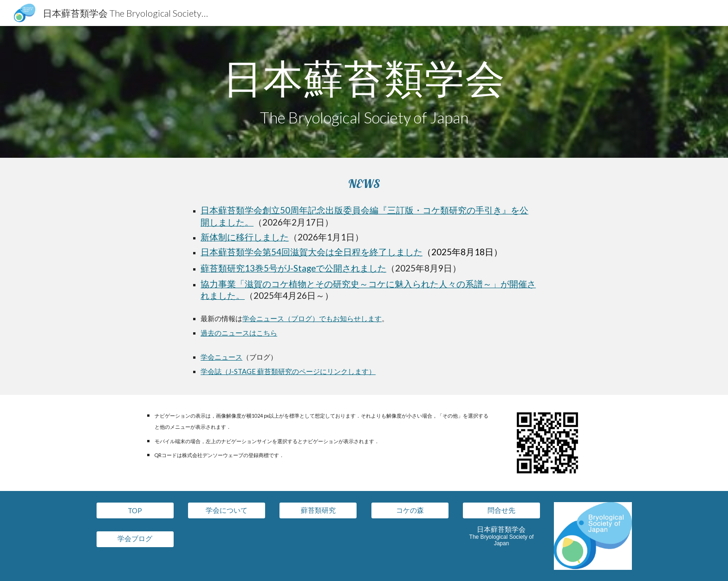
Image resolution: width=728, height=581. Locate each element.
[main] (364, 92)
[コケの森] (410, 510)
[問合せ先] (501, 510)
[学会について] (227, 510)
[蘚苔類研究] (318, 510)
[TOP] (135, 510)
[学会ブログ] (135, 539)
